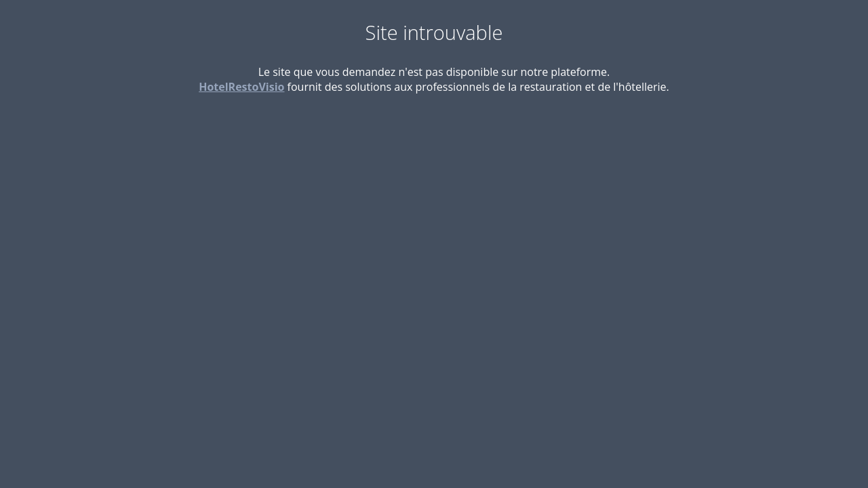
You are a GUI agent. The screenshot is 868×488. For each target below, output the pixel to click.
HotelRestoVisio (241, 87)
